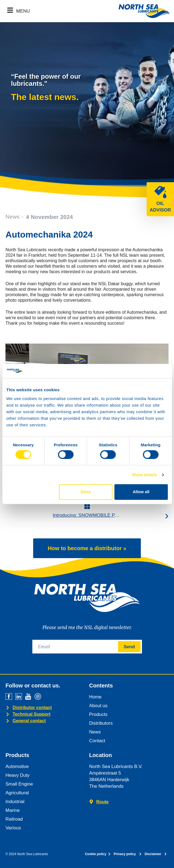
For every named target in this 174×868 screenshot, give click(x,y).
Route (102, 802)
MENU (23, 11)
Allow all (141, 492)
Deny (86, 492)
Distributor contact (32, 708)
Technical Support (32, 714)
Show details (145, 475)
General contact (29, 721)
